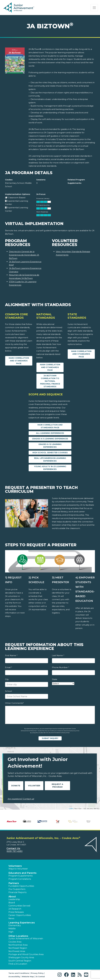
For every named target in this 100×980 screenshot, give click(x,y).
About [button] (12, 897)
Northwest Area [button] (17, 951)
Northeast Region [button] (18, 948)
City (7, 679)
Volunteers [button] (15, 866)
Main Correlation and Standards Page (19, 361)
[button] (60, 975)
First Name (11, 655)
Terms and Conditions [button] (19, 973)
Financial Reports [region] (17, 892)
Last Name (58, 655)
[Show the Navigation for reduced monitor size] (94, 8)
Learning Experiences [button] (22, 923)
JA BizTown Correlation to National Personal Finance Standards (50, 381)
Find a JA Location (18, 964)
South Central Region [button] (20, 961)
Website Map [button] (28, 976)
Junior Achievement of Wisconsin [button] (26, 939)
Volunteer (34, 786)
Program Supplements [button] (21, 876)
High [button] (11, 932)
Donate (16, 786)
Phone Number (60, 667)
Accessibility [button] (14, 976)
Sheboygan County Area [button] (21, 957)
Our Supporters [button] (17, 889)
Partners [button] (14, 883)
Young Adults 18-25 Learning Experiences (50, 468)
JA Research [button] (15, 909)
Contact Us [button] (13, 848)
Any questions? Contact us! (21, 799)
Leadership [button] (14, 899)
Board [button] (12, 903)
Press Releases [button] (16, 912)
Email (8, 667)
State (55, 679)
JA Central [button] (40, 976)
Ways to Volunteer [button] (18, 869)
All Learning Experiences (50, 433)
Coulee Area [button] (15, 942)
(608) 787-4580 (15, 851)
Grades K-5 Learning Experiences (50, 439)
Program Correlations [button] (20, 879)
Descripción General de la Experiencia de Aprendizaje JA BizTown (24, 255)
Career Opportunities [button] (20, 915)
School (8, 691)
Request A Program (57, 786)
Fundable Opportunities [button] (21, 886)
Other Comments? (14, 703)
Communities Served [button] (19, 906)
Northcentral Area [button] (18, 945)
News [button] (11, 918)
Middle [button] (12, 929)
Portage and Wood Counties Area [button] (26, 954)
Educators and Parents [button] (22, 873)
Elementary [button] (15, 925)
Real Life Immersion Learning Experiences (50, 460)
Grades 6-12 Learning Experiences (50, 446)
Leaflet (71, 809)
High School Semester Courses (50, 453)
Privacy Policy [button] (37, 973)
